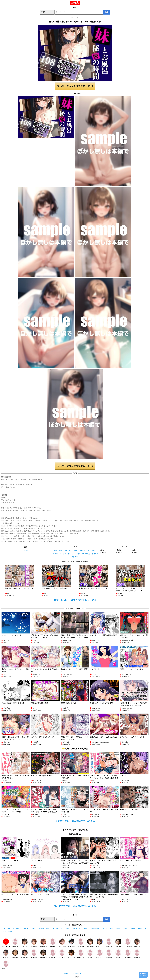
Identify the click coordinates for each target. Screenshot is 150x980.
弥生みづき (25, 954)
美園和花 (34, 943)
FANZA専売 (86, 554)
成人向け (75, 557)
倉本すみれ (53, 954)
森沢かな (6, 954)
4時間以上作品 (96, 929)
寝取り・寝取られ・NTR (82, 551)
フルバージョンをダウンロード (75, 86)
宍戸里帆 (109, 954)
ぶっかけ (55, 554)
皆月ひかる (71, 943)
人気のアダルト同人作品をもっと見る (75, 821)
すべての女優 (6, 943)
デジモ (140, 929)
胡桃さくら (81, 954)
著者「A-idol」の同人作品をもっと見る (75, 600)
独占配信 (41, 929)
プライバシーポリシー (79, 974)
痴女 (112, 929)
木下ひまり (100, 943)
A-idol (26, 551)
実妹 (78, 554)
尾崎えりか (6, 965)
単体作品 (27, 929)
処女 (61, 551)
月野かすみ (71, 954)
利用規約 (67, 974)
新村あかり (43, 943)
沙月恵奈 (118, 943)
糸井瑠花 (34, 954)
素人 (81, 929)
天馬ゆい (81, 943)
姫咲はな (137, 943)
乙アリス (62, 954)
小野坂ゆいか (128, 943)
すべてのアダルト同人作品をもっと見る (75, 906)
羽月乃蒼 (109, 943)
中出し (94, 551)
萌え (73, 554)
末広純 (90, 954)
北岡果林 (53, 943)
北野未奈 (128, 954)
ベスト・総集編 (7, 932)
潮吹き (133, 929)
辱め (56, 551)
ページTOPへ (143, 975)
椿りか (25, 943)
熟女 (62, 929)
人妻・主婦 (55, 929)
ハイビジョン (17, 929)
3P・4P (105, 929)
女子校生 (126, 929)
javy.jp (75, 3)
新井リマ (137, 954)
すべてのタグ (7, 929)
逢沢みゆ (15, 943)
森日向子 (15, 954)
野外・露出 (68, 551)
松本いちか (62, 943)
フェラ (75, 929)
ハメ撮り (118, 929)
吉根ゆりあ (43, 954)
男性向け (95, 554)
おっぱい (63, 554)
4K (145, 929)
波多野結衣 (90, 943)
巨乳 (48, 929)
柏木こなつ (100, 954)
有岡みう (118, 954)
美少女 (68, 929)
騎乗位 (86, 929)
